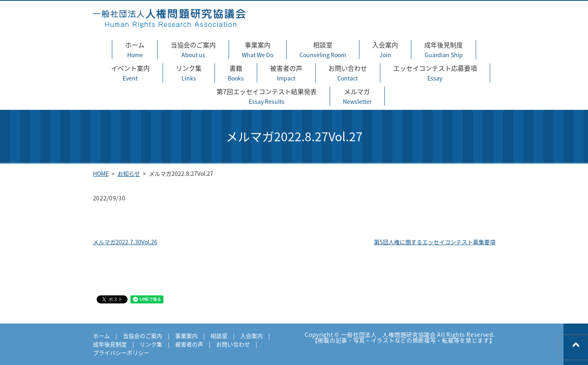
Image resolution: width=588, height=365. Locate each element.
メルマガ (357, 96)
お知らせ (129, 173)
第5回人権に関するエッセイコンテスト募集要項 (435, 242)
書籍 (236, 73)
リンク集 (189, 73)
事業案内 (258, 49)
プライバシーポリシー (121, 353)
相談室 (323, 49)
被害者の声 (286, 73)
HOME (101, 173)
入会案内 (385, 49)
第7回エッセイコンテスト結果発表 (267, 96)
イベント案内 (130, 73)
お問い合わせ (348, 73)
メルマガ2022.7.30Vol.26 (125, 242)
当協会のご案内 (193, 49)
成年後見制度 (444, 49)
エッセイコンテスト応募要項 (435, 73)
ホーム (135, 49)
